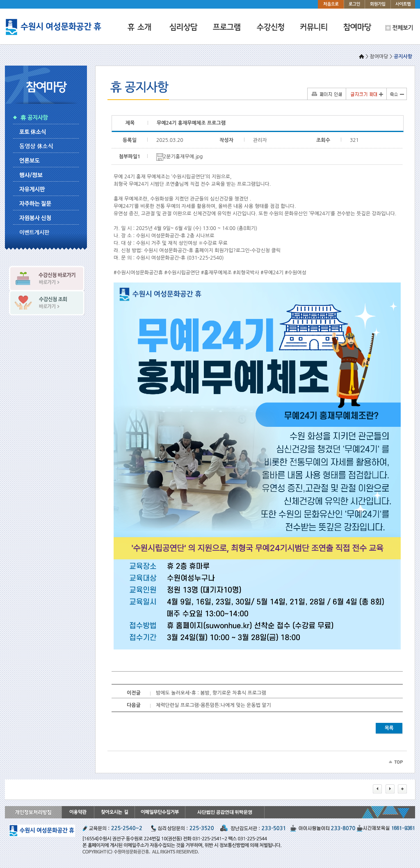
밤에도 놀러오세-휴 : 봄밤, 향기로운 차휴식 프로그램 (211, 693)
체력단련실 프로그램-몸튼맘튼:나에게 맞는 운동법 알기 (213, 705)
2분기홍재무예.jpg (179, 157)
